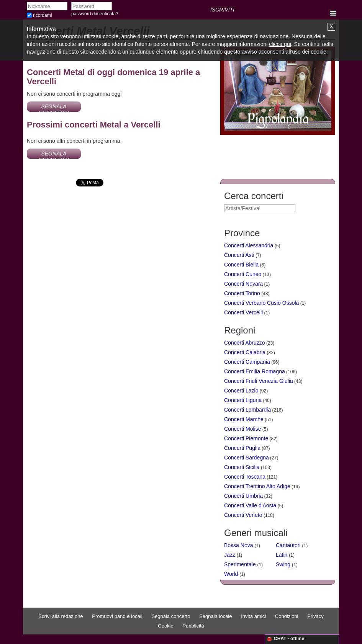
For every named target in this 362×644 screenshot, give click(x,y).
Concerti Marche (244, 419)
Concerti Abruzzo (245, 343)
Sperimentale (240, 564)
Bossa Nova (238, 545)
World (231, 574)
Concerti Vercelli (243, 312)
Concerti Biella (241, 265)
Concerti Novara (243, 284)
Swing (283, 564)
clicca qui (280, 44)
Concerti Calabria (245, 352)
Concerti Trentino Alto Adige (257, 486)
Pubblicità (193, 626)
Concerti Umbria (243, 496)
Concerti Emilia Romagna (255, 371)
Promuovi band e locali (117, 616)
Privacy (315, 616)
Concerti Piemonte (246, 438)
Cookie (165, 626)
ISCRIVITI (222, 10)
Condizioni (287, 616)
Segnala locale (215, 616)
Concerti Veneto (243, 515)
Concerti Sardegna (247, 458)
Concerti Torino (242, 293)
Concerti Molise (242, 429)
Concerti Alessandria (249, 245)
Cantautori (288, 545)
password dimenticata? (95, 14)
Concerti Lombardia (247, 410)
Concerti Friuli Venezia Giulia (259, 381)
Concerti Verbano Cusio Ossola (261, 303)
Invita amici (253, 616)
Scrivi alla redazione (61, 616)
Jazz (230, 555)
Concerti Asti (239, 255)
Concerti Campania (247, 362)
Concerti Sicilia (242, 467)
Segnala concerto (171, 616)
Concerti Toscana (245, 477)
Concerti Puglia (242, 448)
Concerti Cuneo (243, 274)
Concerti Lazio (241, 391)
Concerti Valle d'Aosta (250, 505)
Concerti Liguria (243, 400)
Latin (282, 555)
